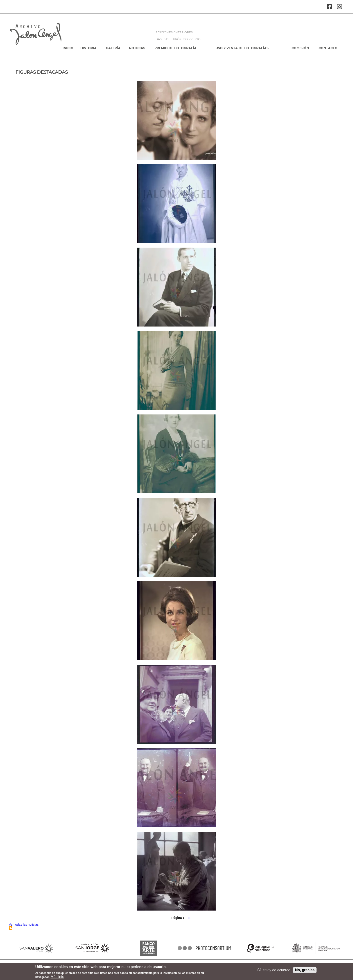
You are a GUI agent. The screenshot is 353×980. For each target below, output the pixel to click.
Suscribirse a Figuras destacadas (11, 928)
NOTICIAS (137, 48)
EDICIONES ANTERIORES (174, 33)
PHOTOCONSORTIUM (204, 948)
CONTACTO (328, 48)
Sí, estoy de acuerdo (274, 971)
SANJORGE (93, 948)
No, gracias (305, 971)
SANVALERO (37, 948)
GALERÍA (113, 48)
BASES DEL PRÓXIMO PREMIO (178, 39)
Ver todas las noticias (24, 925)
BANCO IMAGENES (149, 948)
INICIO (68, 48)
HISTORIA (88, 48)
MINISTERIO (316, 948)
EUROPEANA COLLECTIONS (260, 948)
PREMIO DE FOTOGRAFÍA (175, 48)
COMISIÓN (300, 48)
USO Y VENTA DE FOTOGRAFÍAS (242, 48)
